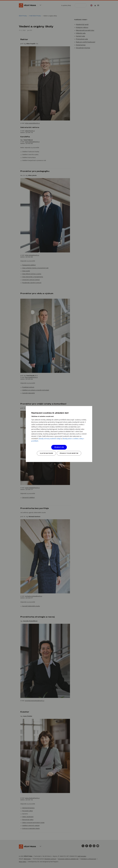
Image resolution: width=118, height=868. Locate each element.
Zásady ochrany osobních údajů (50, 439)
